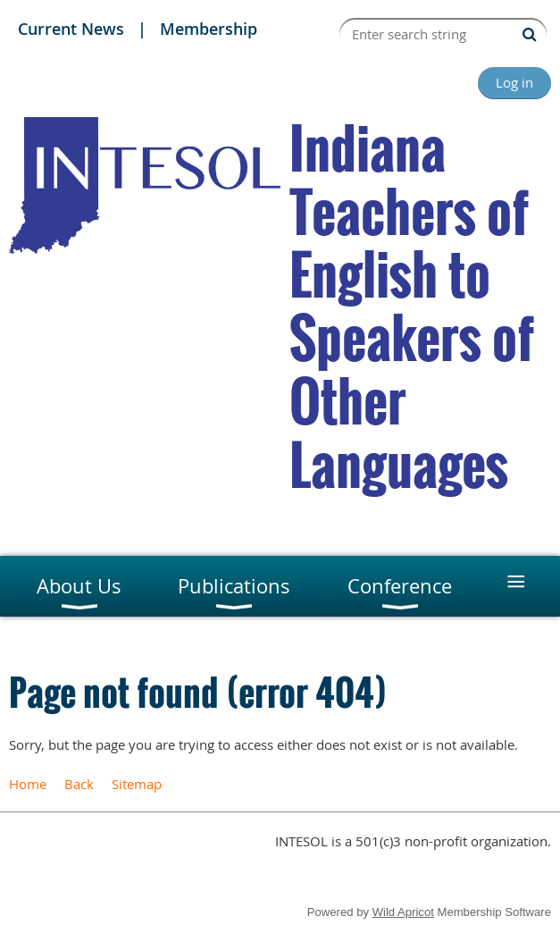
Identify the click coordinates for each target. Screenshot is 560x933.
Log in (514, 82)
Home (28, 784)
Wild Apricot (403, 912)
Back (79, 784)
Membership (209, 29)
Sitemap (137, 784)
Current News (71, 29)
